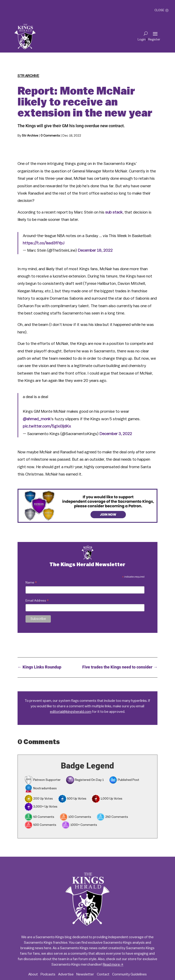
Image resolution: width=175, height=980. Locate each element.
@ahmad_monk (37, 419)
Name (31, 583)
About (33, 974)
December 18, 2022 (95, 250)
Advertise (66, 974)
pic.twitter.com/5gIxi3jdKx (47, 426)
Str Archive (28, 76)
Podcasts (48, 974)
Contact (103, 974)
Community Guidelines (129, 974)
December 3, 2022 (116, 434)
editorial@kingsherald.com (71, 712)
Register (154, 40)
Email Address (37, 601)
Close (159, 10)
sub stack (114, 212)
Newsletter (85, 974)
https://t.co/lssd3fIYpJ (44, 243)
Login (142, 40)
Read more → (113, 964)
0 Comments (50, 136)
